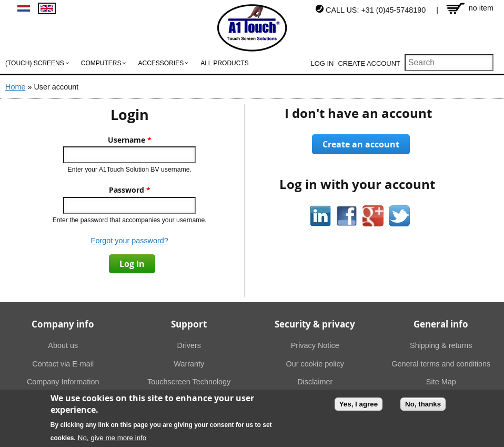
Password (130, 190)
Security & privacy (315, 324)
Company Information (63, 382)
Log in (322, 63)
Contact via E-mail (63, 364)
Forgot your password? (130, 241)
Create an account (361, 144)
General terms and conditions (441, 364)
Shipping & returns (441, 345)
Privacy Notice (315, 345)
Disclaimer (315, 382)
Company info (63, 324)
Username (130, 140)
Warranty (189, 364)
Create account (369, 63)
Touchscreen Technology (189, 382)
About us (63, 345)
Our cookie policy (315, 364)
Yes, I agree (359, 406)
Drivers (189, 345)
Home (15, 87)
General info (441, 324)
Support (189, 324)
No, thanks (423, 406)
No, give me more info (112, 440)
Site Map (441, 382)
